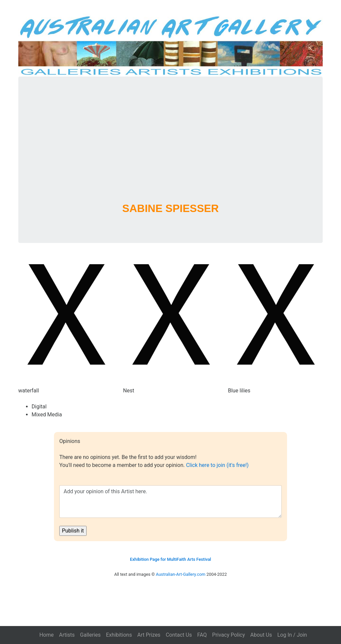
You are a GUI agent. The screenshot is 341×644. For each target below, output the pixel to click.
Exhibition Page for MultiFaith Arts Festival (170, 559)
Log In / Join (292, 635)
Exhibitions (119, 635)
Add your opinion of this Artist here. (170, 502)
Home (46, 635)
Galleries (90, 635)
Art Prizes (149, 635)
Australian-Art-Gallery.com (181, 574)
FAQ (202, 635)
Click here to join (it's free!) (217, 465)
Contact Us (179, 635)
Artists (67, 635)
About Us (261, 635)
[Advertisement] (171, 148)
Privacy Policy (229, 635)
